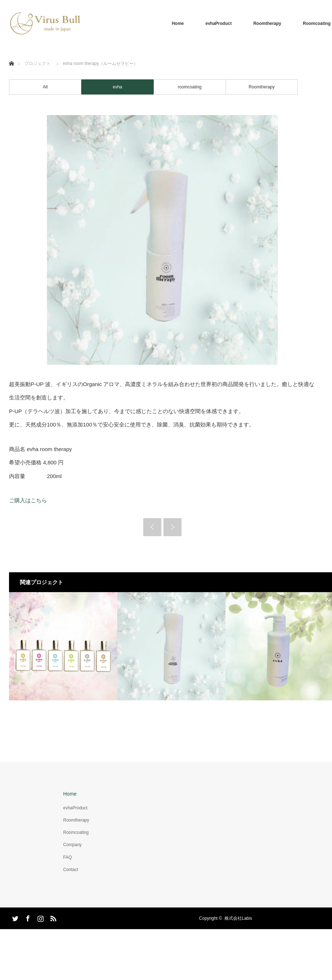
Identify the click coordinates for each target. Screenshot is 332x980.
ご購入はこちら (28, 500)
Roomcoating (76, 832)
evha (117, 87)
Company (72, 845)
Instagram (40, 917)
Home (178, 23)
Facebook (27, 917)
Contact (71, 870)
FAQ (67, 857)
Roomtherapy (267, 23)
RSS (52, 917)
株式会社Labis (238, 918)
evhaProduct (219, 23)
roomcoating (189, 87)
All (45, 87)
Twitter (14, 917)
